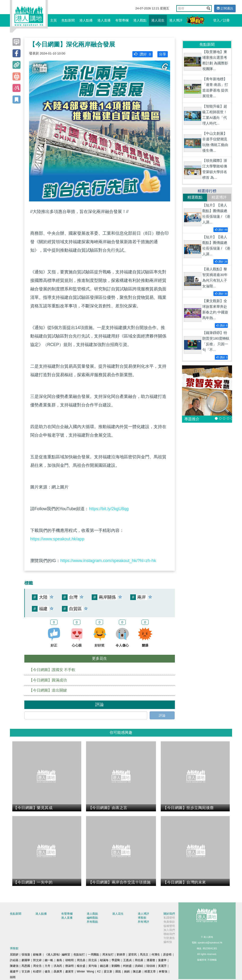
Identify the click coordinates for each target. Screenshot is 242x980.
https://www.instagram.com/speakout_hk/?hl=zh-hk (108, 561)
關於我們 (169, 914)
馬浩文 (144, 955)
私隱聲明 (169, 918)
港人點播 (86, 20)
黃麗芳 (162, 966)
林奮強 (163, 972)
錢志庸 (104, 966)
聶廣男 (58, 972)
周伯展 (139, 960)
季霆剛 (116, 960)
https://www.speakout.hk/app (57, 539)
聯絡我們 (169, 934)
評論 (162, 715)
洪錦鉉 (139, 966)
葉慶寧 (162, 960)
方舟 (48, 966)
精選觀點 (195, 197)
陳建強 (14, 966)
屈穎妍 (14, 955)
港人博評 (176, 20)
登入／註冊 (221, 20)
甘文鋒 (26, 972)
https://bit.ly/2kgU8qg (109, 509)
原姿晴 (167, 955)
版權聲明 (169, 926)
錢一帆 (49, 960)
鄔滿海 (104, 960)
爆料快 (168, 942)
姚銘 (127, 972)
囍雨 (13, 977)
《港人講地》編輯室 (57, 955)
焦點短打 (79, 955)
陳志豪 (137, 972)
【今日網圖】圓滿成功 (48, 680)
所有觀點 (92, 922)
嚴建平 (14, 972)
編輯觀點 (92, 918)
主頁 (53, 20)
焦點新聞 (68, 20)
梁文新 (108, 972)
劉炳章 (121, 955)
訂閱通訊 (225, 8)
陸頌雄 (151, 966)
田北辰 (93, 960)
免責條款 (169, 922)
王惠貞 (127, 960)
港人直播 (104, 20)
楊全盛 (81, 966)
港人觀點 (140, 20)
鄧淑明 (69, 966)
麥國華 (26, 960)
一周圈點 (94, 955)
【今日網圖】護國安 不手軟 (52, 670)
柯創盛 (127, 966)
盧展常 (69, 972)
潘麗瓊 (151, 960)
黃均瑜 (93, 966)
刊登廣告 (169, 938)
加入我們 (169, 930)
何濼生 (156, 955)
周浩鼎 (81, 960)
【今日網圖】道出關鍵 (48, 690)
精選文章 (150, 972)
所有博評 (143, 922)
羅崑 (118, 972)
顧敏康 (37, 955)
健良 (48, 972)
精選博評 (219, 197)
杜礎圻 (37, 972)
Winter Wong (85, 972)
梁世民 (133, 955)
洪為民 (58, 966)
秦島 (59, 960)
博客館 (142, 918)
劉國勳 (116, 966)
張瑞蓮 (26, 955)
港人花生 (158, 20)
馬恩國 (26, 966)
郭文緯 (37, 960)
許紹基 (14, 960)
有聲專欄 (122, 20)
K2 (99, 972)
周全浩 (37, 966)
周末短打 (108, 955)
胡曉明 (69, 960)
